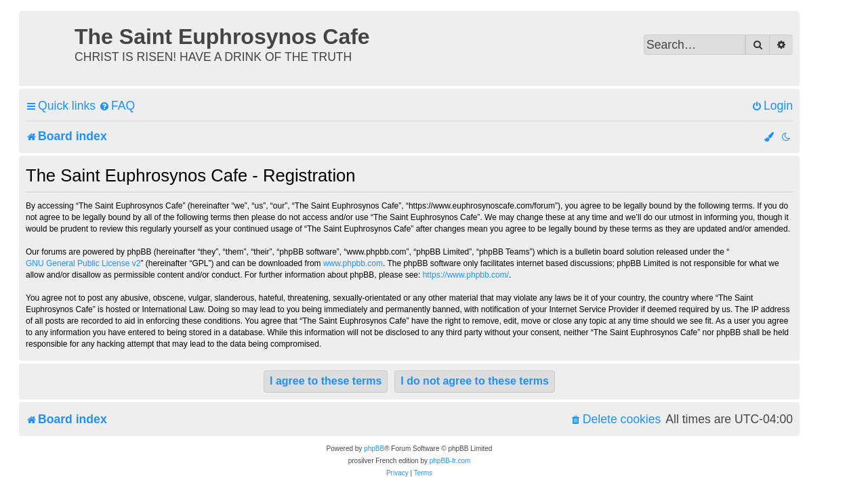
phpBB (374, 449)
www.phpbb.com (353, 263)
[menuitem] (117, 106)
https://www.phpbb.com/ (466, 275)
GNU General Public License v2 (83, 263)
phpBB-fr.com (450, 461)
